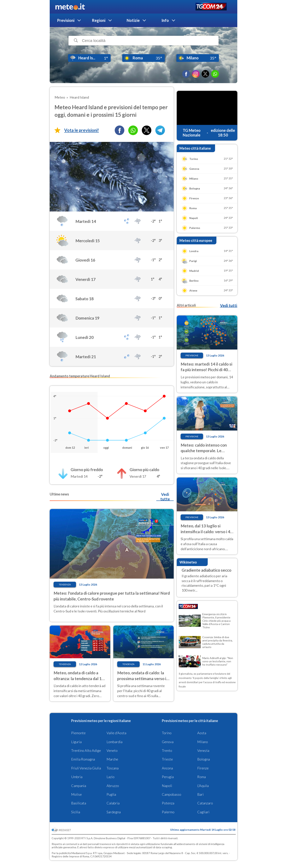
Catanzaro (205, 803)
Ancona (167, 768)
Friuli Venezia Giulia (86, 768)
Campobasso (172, 794)
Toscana (113, 768)
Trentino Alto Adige (86, 750)
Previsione (192, 355)
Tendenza (65, 584)
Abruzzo (113, 786)
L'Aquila (203, 786)
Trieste (167, 759)
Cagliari (203, 812)
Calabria (113, 803)
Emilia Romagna (83, 759)
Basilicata (79, 803)
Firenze (203, 768)
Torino (167, 733)
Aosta (202, 733)
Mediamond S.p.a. (82, 853)
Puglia (111, 794)
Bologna (204, 759)
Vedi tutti (229, 305)
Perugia (168, 777)
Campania (79, 786)
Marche (112, 759)
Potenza (168, 803)
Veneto (112, 750)
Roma (202, 777)
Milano (203, 742)
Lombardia (114, 742)
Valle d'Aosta (116, 733)
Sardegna (114, 812)
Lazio (111, 777)
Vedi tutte (165, 497)
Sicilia (76, 812)
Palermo (168, 812)
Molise (76, 794)
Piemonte (78, 733)
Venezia (203, 750)
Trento (167, 750)
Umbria (77, 777)
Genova (168, 742)
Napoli (167, 786)
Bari (200, 794)
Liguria (76, 742)
